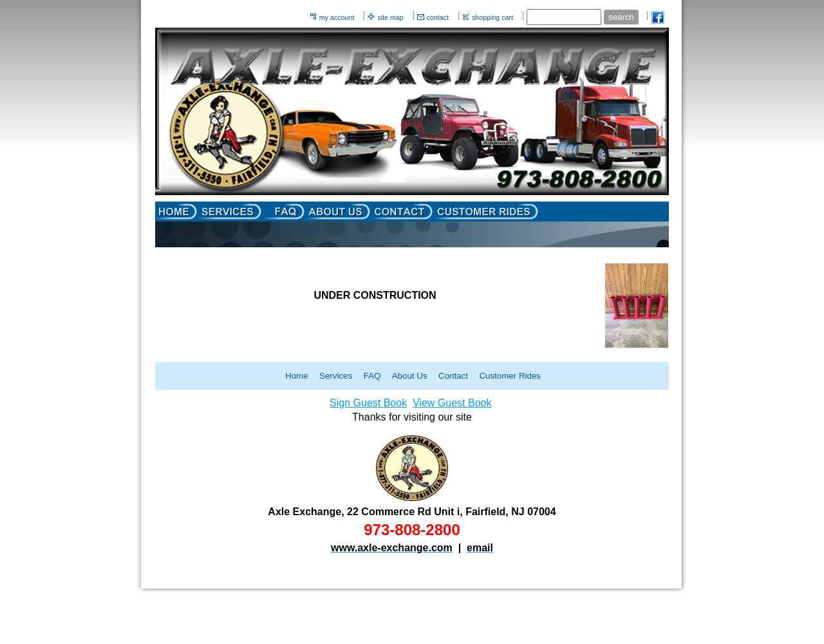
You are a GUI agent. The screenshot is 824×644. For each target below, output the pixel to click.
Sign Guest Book (368, 403)
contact (438, 17)
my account (337, 17)
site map (390, 17)
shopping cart (492, 17)
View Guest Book (452, 403)
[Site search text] (564, 17)
